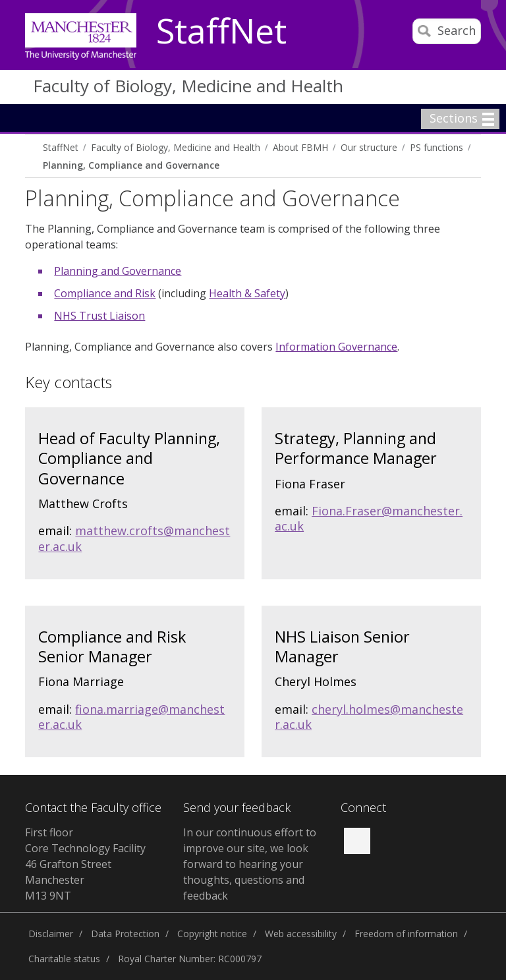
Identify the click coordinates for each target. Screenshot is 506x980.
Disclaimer (51, 934)
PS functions (436, 147)
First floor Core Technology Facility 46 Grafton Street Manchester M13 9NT (85, 864)
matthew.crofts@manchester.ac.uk (134, 538)
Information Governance (336, 347)
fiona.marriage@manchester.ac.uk (131, 717)
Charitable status (64, 959)
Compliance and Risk (105, 293)
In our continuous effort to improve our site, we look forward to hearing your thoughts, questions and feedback (250, 864)
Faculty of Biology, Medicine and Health (188, 86)
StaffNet (221, 32)
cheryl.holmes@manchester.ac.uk (369, 717)
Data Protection (125, 934)
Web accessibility (301, 934)
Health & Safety (247, 293)
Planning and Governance (118, 271)
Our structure (369, 147)
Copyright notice (212, 934)
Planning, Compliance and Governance (131, 165)
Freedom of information (406, 934)
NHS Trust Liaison (99, 316)
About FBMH (300, 147)
